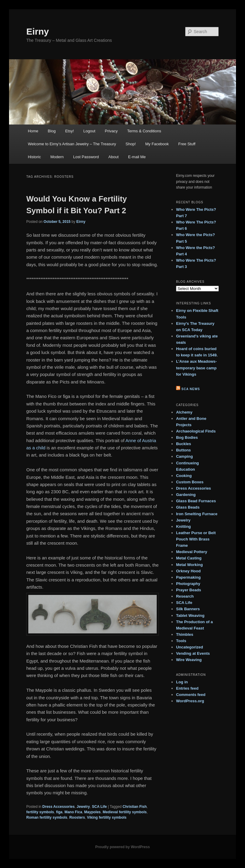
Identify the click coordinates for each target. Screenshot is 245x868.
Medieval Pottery (192, 552)
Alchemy (184, 412)
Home (33, 131)
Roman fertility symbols (47, 817)
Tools (181, 641)
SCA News (191, 389)
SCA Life (99, 807)
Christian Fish (135, 807)
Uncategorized (190, 647)
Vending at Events (193, 653)
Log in (182, 682)
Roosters (77, 817)
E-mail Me (137, 157)
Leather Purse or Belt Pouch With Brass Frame (196, 539)
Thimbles (185, 634)
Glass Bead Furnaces (196, 501)
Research (185, 596)
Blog (52, 131)
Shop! (131, 144)
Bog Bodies (187, 437)
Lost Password (86, 157)
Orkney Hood (188, 571)
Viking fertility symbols (107, 817)
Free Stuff (187, 144)
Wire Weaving (189, 660)
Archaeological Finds (196, 431)
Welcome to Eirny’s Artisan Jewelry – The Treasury (72, 144)
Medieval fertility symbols (125, 812)
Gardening (186, 495)
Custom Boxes (190, 482)
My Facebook (157, 144)
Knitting (183, 526)
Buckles (184, 444)
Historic (34, 157)
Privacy (111, 131)
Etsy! (69, 131)
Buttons (183, 450)
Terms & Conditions (144, 131)
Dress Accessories (59, 807)
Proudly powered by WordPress (123, 847)
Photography (188, 584)
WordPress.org (190, 701)
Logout (90, 131)
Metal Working (189, 565)
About (114, 157)
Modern (57, 157)
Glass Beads (188, 507)
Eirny (38, 31)
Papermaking (188, 577)
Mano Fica (73, 812)
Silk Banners (188, 609)
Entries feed (187, 688)
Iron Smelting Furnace (197, 514)
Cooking (184, 476)
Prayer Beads (188, 590)
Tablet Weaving (190, 616)
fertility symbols (40, 812)
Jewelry (83, 807)
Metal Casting (189, 558)
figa (59, 812)
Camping (184, 456)
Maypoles (92, 812)
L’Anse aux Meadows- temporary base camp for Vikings (196, 368)
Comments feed (191, 695)
